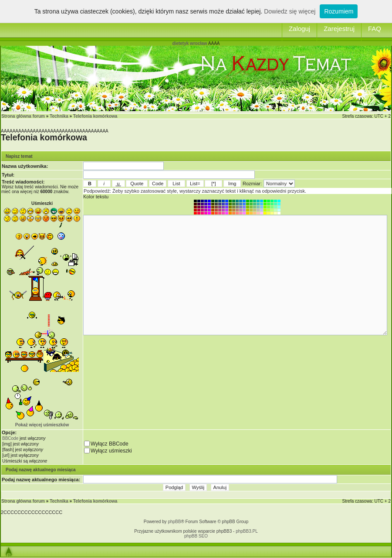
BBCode (10, 438)
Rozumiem (339, 11)
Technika (59, 116)
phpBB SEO (196, 536)
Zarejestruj (339, 29)
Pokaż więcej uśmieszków (42, 425)
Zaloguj (299, 29)
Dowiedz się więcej (290, 11)
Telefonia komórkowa (95, 116)
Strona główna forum (23, 116)
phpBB (174, 522)
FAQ (375, 29)
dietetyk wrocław (190, 43)
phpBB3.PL (247, 531)
